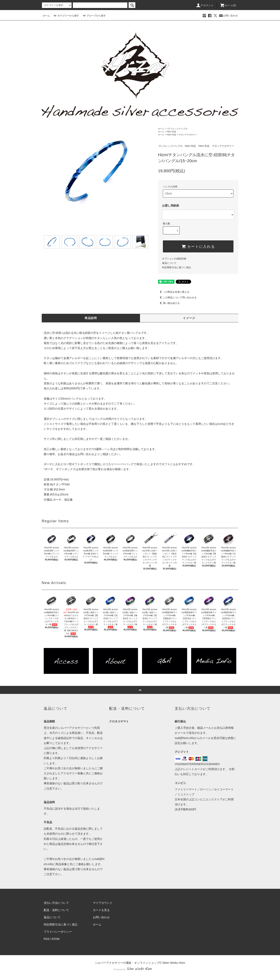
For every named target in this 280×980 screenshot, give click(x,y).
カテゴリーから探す (66, 16)
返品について (169, 263)
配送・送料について (56, 910)
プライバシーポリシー (58, 932)
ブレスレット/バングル (177, 129)
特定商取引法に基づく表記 (177, 267)
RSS (47, 939)
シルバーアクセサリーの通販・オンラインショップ (127, 963)
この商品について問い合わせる (177, 298)
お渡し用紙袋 (170, 206)
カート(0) (228, 5)
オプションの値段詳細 (174, 259)
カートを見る (101, 910)
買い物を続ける (169, 303)
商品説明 (91, 318)
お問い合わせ (228, 16)
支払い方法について (56, 903)
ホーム (46, 16)
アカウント (205, 5)
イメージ (189, 318)
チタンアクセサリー (188, 135)
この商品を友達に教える (174, 292)
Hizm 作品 (171, 132)
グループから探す (94, 16)
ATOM (56, 939)
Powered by (140, 969)
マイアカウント (103, 903)
